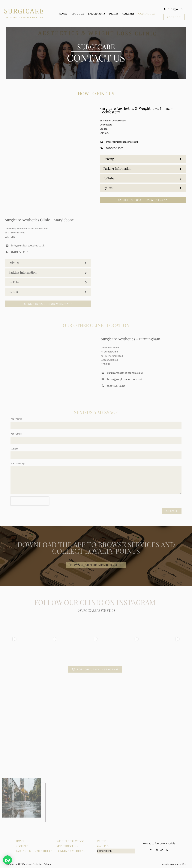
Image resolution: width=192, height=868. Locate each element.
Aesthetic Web (179, 864)
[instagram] (156, 850)
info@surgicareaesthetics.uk (124, 142)
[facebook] (151, 850)
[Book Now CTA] (174, 17)
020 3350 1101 (116, 148)
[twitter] (167, 850)
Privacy (47, 864)
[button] (144, 159)
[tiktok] (162, 850)
